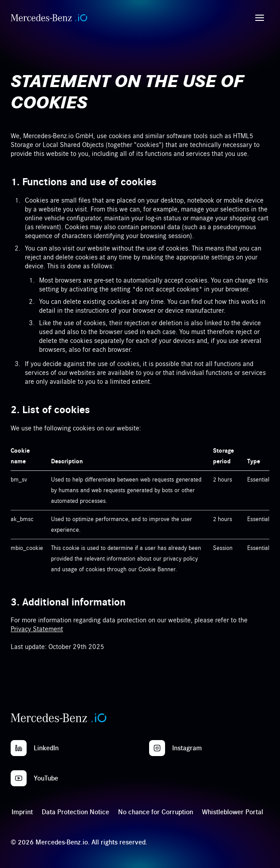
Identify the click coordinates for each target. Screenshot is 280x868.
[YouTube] (19, 778)
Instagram (187, 748)
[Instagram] (157, 748)
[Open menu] (260, 18)
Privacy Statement (37, 629)
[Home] (49, 18)
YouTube (46, 778)
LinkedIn (46, 748)
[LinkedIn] (19, 748)
